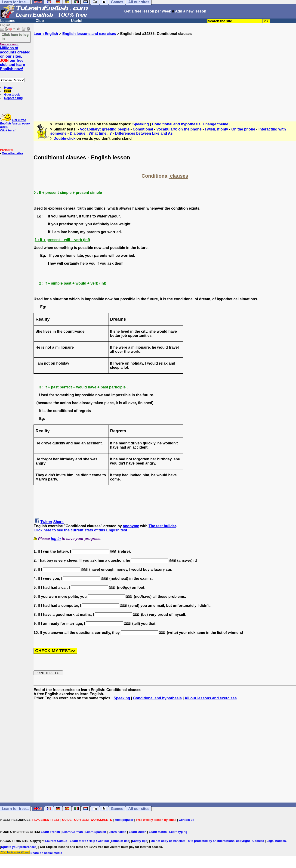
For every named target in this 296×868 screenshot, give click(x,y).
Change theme (216, 124)
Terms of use (120, 841)
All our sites (139, 809)
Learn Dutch (138, 832)
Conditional (143, 129)
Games (117, 809)
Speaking (141, 124)
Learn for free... (15, 809)
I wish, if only (216, 129)
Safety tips (140, 841)
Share (59, 522)
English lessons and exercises (89, 34)
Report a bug (13, 98)
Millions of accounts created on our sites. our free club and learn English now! (15, 58)
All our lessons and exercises (211, 698)
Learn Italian (117, 832)
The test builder (162, 526)
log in (56, 539)
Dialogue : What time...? (91, 133)
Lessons (8, 21)
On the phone (243, 129)
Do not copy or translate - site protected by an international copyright (200, 841)
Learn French (50, 832)
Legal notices (276, 841)
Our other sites (12, 153)
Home (8, 88)
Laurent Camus (56, 841)
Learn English (46, 34)
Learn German (73, 832)
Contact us (187, 820)
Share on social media (46, 853)
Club (40, 21)
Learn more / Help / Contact (89, 841)
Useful (77, 21)
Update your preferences (19, 847)
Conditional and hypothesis (176, 124)
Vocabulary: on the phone (179, 129)
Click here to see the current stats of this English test (80, 530)
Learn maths (158, 832)
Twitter (46, 522)
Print (8, 91)
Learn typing (178, 832)
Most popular (124, 820)
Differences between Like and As (144, 133)
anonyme (131, 526)
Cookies (258, 841)
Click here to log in (15, 36)
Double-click (64, 138)
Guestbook (12, 95)
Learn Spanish (96, 832)
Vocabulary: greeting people (105, 129)
